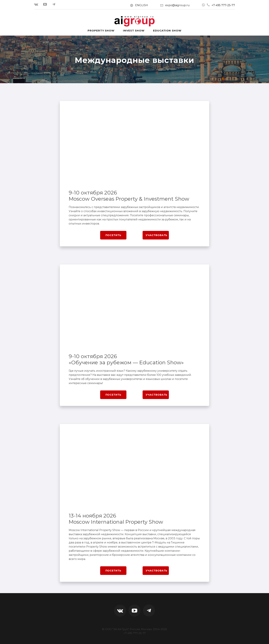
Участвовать (156, 235)
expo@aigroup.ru (177, 5)
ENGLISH (142, 5)
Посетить (113, 235)
